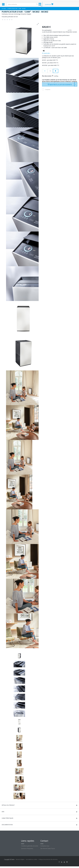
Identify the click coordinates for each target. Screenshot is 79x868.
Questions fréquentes (27, 849)
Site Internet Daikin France (48, 849)
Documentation (7, 825)
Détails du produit (8, 805)
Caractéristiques (7, 818)
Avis (3, 812)
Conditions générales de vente (30, 846)
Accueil (4, 9)
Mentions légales (20, 859)
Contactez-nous (45, 846)
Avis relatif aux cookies (32, 859)
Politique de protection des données (48, 859)
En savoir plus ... (47, 53)
